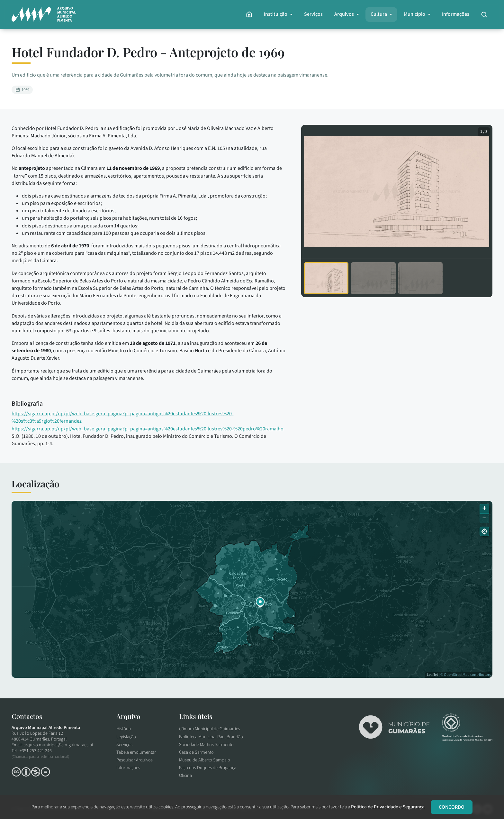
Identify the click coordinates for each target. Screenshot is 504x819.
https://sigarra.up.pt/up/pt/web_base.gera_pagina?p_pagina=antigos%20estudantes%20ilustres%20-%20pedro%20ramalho (149, 429)
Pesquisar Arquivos (136, 760)
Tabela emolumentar (138, 752)
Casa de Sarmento (198, 752)
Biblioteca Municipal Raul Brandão (213, 737)
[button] (260, 603)
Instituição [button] (274, 14)
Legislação (128, 737)
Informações (454, 14)
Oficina (187, 775)
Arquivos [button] (343, 14)
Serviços (312, 14)
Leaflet (431, 675)
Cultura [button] (378, 14)
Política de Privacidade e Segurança (388, 807)
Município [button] (413, 14)
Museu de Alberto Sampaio (206, 760)
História (125, 730)
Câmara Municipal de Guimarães (211, 730)
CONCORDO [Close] (452, 807)
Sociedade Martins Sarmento (208, 745)
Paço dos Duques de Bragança (209, 767)
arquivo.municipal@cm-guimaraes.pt (60, 746)
